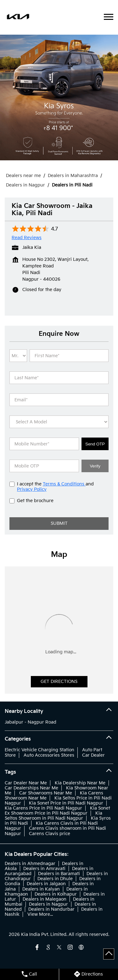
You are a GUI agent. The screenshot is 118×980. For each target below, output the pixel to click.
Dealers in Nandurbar (51, 909)
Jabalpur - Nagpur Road (31, 722)
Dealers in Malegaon (45, 899)
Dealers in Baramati (59, 874)
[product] (59, 422)
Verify (95, 466)
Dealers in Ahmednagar (30, 864)
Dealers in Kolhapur (56, 894)
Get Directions (59, 682)
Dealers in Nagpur (48, 904)
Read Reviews (27, 238)
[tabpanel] (59, 97)
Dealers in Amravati (44, 869)
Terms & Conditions (64, 484)
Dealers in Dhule (55, 879)
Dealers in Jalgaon (46, 884)
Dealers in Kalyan (41, 889)
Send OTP (95, 444)
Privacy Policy (32, 489)
